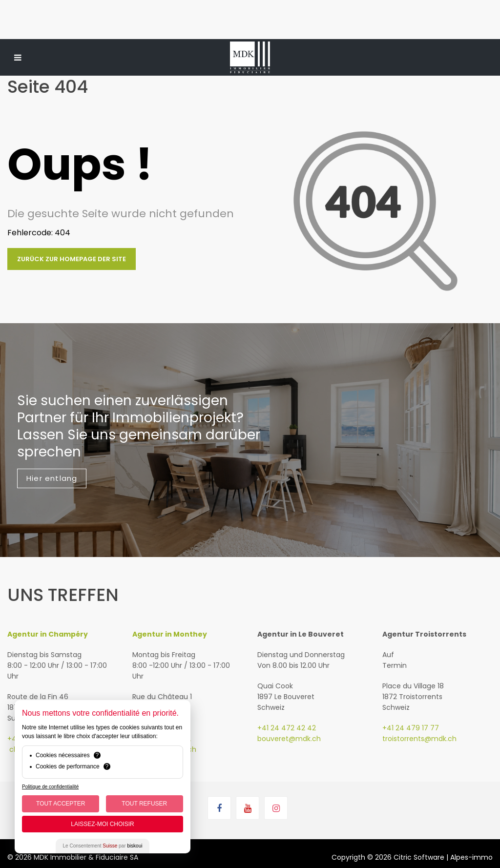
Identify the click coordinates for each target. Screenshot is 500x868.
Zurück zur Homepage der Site (72, 259)
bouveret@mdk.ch (289, 739)
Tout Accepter (61, 804)
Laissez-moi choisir (102, 824)
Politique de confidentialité (50, 787)
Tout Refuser (144, 804)
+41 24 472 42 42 (287, 728)
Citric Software (419, 857)
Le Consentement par (103, 846)
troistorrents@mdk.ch (419, 739)
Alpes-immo (471, 857)
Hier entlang (52, 478)
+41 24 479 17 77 (411, 728)
